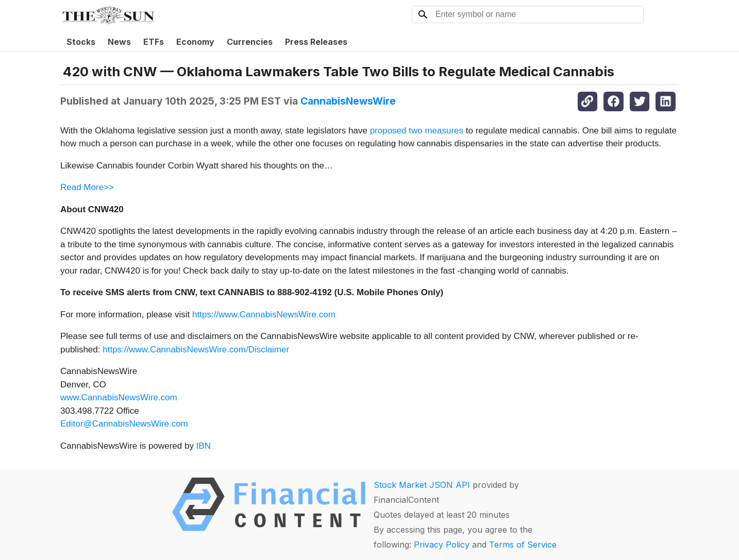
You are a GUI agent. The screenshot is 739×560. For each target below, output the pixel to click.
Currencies (250, 42)
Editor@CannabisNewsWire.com (124, 424)
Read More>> (87, 187)
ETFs (154, 42)
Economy (195, 42)
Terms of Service (523, 545)
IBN (204, 446)
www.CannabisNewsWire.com (119, 397)
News (119, 42)
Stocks (81, 42)
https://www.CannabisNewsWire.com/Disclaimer (196, 350)
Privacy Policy (442, 545)
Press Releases (316, 42)
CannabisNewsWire (348, 101)
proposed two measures (417, 131)
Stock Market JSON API (422, 485)
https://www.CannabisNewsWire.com (264, 315)
